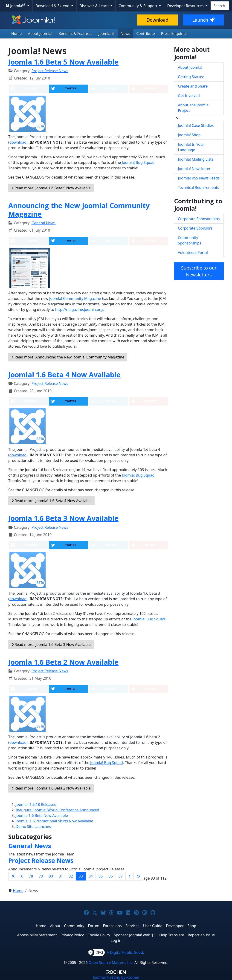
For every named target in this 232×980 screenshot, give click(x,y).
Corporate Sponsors (195, 228)
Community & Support (138, 6)
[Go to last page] (138, 876)
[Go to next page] (130, 876)
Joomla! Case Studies (196, 125)
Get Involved (189, 96)
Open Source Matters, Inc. (111, 963)
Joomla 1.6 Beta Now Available (42, 815)
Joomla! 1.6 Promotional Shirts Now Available (54, 821)
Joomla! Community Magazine (75, 298)
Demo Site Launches (33, 827)
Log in (116, 940)
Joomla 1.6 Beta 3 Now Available (63, 518)
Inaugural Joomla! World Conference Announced (57, 810)
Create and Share (193, 86)
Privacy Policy (72, 935)
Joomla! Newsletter (194, 169)
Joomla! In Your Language (191, 147)
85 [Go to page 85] (101, 876)
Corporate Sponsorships (199, 219)
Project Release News (50, 71)
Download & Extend (53, 6)
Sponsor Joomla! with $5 (135, 935)
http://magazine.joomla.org (79, 310)
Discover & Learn (94, 6)
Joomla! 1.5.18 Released (36, 804)
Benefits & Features (75, 34)
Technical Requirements (199, 187)
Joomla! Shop (189, 135)
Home (17, 34)
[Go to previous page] (22, 876)
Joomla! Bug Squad (138, 162)
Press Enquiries (174, 34)
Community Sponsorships (190, 240)
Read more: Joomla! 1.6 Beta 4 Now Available (51, 501)
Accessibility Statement (37, 935)
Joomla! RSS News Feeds (199, 178)
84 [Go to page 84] (91, 876)
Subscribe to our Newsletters (199, 271)
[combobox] (220, 6)
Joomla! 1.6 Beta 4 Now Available (64, 375)
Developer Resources (186, 6)
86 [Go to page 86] (111, 876)
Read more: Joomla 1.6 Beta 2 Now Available (51, 788)
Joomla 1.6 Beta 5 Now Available (63, 62)
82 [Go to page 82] (71, 876)
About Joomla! (40, 34)
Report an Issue (201, 935)
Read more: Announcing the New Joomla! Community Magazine (68, 357)
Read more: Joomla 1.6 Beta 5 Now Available (51, 188)
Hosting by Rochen (116, 977)
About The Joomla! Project (194, 108)
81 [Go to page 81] (61, 876)
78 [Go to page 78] (31, 876)
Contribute (146, 34)
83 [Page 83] (81, 876)
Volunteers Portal (193, 253)
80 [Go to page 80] (51, 876)
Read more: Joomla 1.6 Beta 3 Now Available (51, 645)
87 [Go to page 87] (121, 876)
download (18, 142)
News (125, 34)
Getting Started (191, 77)
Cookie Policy (99, 935)
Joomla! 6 (106, 34)
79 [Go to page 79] (41, 876)
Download (157, 20)
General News (43, 223)
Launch (203, 20)
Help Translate (172, 935)
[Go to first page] (13, 876)
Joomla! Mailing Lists (196, 159)
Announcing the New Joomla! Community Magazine (79, 210)
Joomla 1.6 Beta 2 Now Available (63, 662)
